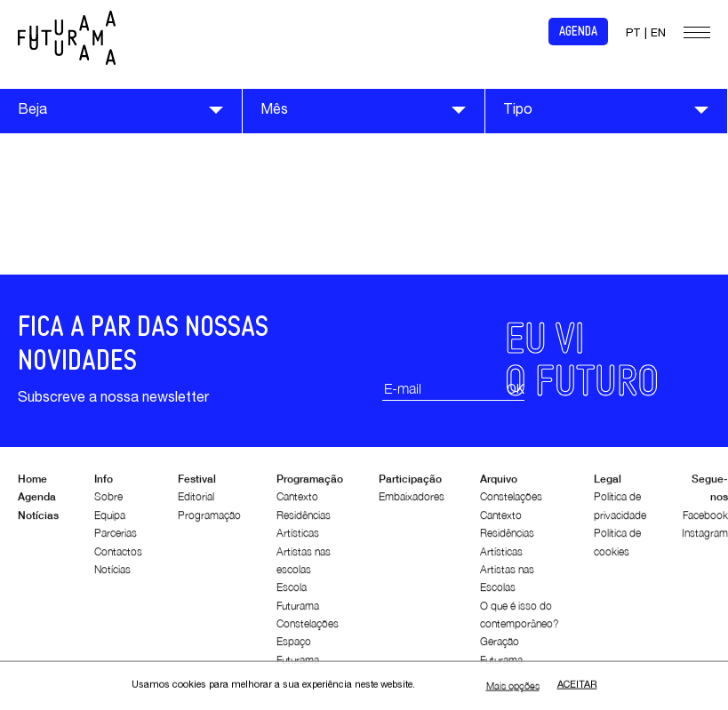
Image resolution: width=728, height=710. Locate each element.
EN (658, 34)
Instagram (705, 537)
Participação (410, 483)
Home (32, 483)
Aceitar (577, 686)
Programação (209, 519)
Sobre (108, 501)
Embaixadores (412, 501)
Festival (197, 483)
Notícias (38, 519)
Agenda (578, 32)
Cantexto (297, 501)
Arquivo (499, 483)
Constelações (308, 628)
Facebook (705, 519)
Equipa (110, 519)
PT (633, 34)
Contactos (118, 555)
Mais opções (513, 686)
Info (104, 483)
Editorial (196, 501)
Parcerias (116, 537)
